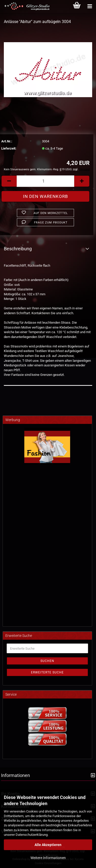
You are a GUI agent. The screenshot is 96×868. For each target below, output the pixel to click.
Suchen (47, 661)
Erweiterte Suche (47, 672)
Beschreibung (18, 249)
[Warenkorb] (77, 6)
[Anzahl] (45, 181)
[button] (9, 181)
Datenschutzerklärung (32, 835)
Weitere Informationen (48, 858)
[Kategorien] (90, 6)
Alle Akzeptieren (48, 845)
